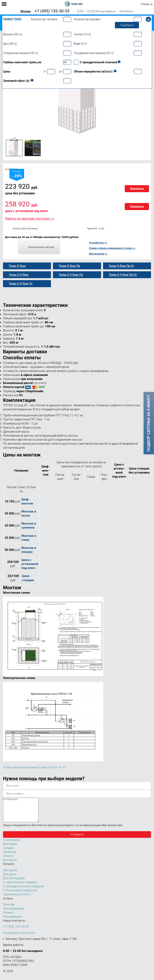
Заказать (137, 189)
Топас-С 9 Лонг (19, 275)
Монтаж (9, 909)
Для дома (10, 875)
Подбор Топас (12, 19)
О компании (12, 845)
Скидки (8, 853)
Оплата (8, 861)
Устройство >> (98, 243)
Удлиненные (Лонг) (17, 899)
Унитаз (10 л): (83, 34)
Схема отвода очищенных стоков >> (112, 248)
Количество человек (44, 19)
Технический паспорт (41, 247)
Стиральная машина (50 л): (21, 53)
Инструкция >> (98, 254)
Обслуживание (14, 913)
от (45, 71)
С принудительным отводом (23, 891)
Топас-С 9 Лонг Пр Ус (123, 275)
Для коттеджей (14, 883)
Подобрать (127, 25)
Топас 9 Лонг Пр (69, 266)
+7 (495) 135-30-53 (52, 11)
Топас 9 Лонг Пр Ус (121, 266)
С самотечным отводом (20, 887)
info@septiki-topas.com (19, 938)
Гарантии (10, 857)
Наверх (145, 4)
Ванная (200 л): (13, 34)
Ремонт (8, 917)
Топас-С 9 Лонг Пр (71, 275)
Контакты (127, 11)
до (61, 71)
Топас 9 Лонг (17, 266)
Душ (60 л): (10, 44)
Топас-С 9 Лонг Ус (21, 284)
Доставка (10, 849)
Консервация (13, 921)
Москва (26, 11)
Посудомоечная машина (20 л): (94, 53)
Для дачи (10, 879)
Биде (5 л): (80, 44)
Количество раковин (87, 19)
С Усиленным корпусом (20, 895)
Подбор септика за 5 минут (149, 423)
